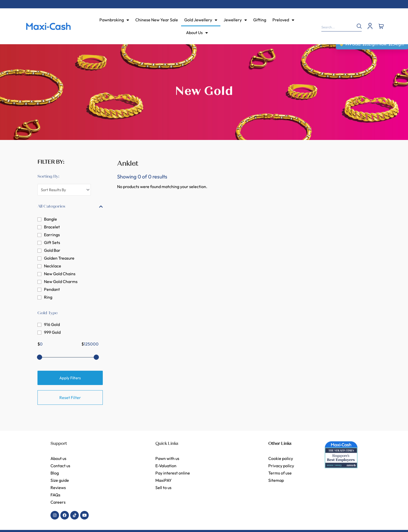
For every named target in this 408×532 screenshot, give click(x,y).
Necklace (53, 266)
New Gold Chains (60, 274)
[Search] (356, 26)
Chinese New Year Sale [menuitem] (157, 20)
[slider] (40, 357)
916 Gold (52, 324)
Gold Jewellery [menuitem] (201, 20)
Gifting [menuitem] (260, 20)
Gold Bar (52, 250)
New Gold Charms (61, 281)
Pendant (52, 289)
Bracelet (52, 227)
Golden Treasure (59, 258)
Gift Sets (52, 242)
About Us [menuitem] (197, 33)
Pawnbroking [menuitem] (114, 20)
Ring (48, 297)
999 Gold (52, 332)
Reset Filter (70, 398)
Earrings (52, 235)
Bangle (50, 219)
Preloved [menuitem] (283, 20)
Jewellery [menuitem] (235, 20)
